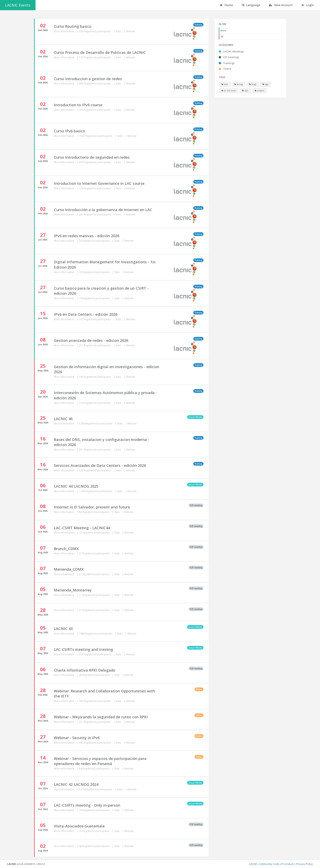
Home (226, 5)
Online (225, 69)
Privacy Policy (304, 864)
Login (308, 5)
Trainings (227, 63)
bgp (265, 84)
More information (64, 31)
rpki (245, 91)
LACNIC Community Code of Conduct (271, 864)
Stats (119, 31)
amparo (259, 91)
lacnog (238, 84)
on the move (229, 91)
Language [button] (251, 5)
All (222, 37)
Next (223, 30)
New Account (281, 5)
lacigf (253, 84)
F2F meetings (229, 57)
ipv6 (225, 84)
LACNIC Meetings (231, 51)
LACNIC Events (18, 5)
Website (130, 31)
